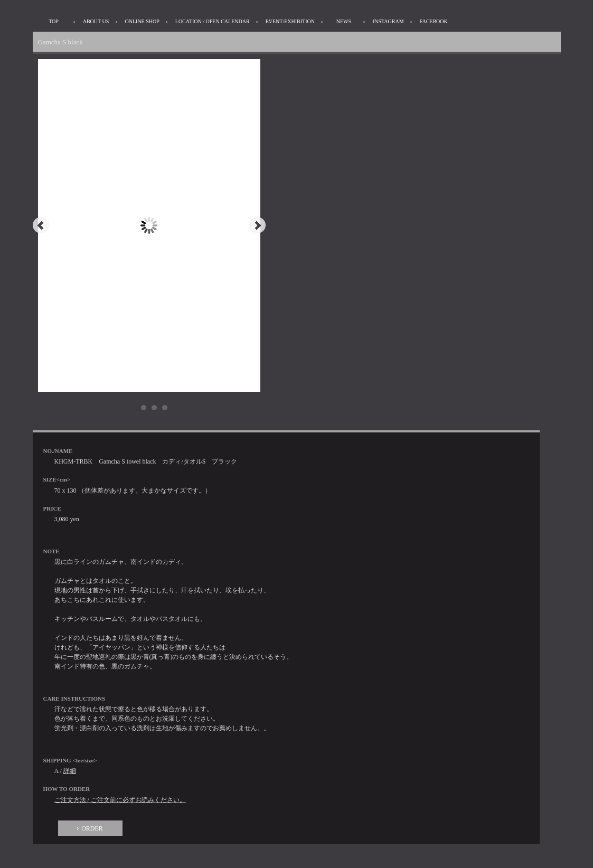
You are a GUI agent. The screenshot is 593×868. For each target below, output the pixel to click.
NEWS (344, 21)
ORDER (92, 828)
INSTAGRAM (388, 21)
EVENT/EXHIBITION (290, 21)
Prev (41, 225)
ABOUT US (96, 21)
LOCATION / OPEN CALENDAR (213, 21)
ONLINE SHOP (142, 21)
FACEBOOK (434, 21)
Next (257, 225)
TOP (54, 21)
